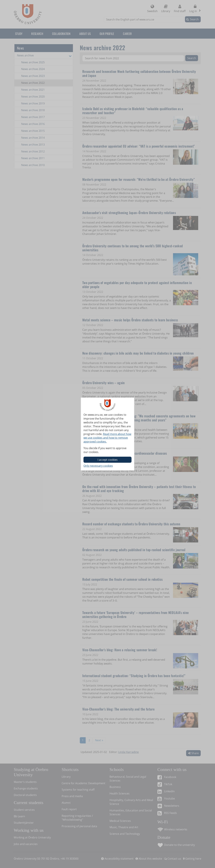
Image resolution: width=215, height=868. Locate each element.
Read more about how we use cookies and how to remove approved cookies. (107, 438)
